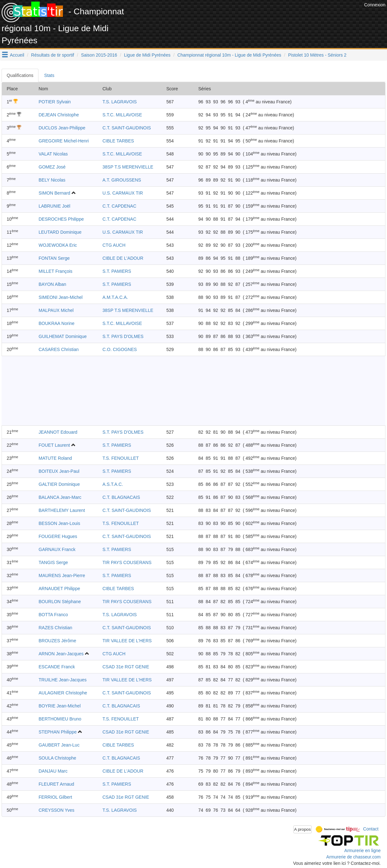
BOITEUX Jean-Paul (59, 471)
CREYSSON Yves (57, 810)
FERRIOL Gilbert (55, 797)
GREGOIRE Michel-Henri (64, 141)
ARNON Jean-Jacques (61, 654)
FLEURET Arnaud (57, 784)
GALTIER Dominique (59, 484)
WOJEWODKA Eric (58, 245)
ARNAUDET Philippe (59, 589)
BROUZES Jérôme (58, 641)
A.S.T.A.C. (113, 484)
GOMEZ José (52, 167)
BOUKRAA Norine (57, 323)
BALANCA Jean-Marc (60, 497)
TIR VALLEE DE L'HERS (127, 641)
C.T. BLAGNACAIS (121, 497)
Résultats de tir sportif (53, 55)
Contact (371, 829)
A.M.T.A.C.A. (115, 297)
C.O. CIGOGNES (120, 349)
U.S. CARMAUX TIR (123, 193)
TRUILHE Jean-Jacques (63, 680)
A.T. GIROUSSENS (122, 180)
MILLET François (56, 271)
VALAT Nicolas (53, 154)
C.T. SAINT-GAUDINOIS (127, 128)
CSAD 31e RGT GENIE (126, 667)
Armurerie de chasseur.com (353, 857)
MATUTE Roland (55, 458)
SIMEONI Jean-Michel (61, 297)
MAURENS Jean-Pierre (62, 575)
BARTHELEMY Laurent (62, 510)
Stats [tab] (49, 75)
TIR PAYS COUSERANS (127, 562)
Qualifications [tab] (20, 75)
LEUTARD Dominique (60, 232)
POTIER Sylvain (55, 102)
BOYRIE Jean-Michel (60, 706)
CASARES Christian (59, 349)
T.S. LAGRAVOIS (120, 102)
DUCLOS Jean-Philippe (62, 128)
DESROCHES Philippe (61, 219)
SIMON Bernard (55, 193)
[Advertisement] (247, 16)
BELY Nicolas (52, 180)
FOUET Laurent (54, 445)
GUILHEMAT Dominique (63, 336)
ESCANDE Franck (57, 667)
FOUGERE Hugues (58, 536)
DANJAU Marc (53, 771)
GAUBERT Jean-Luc (59, 745)
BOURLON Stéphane (60, 602)
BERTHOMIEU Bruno (60, 719)
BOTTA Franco (53, 615)
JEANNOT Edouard (58, 432)
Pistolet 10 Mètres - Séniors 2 (317, 55)
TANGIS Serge (53, 562)
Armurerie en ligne (363, 851)
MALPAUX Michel (56, 310)
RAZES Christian (56, 628)
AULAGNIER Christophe (63, 693)
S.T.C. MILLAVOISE (122, 115)
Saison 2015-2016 (99, 55)
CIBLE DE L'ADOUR (123, 258)
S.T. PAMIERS (117, 271)
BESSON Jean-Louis (60, 523)
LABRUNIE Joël (55, 206)
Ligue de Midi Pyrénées (147, 55)
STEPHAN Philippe (58, 732)
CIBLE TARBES (118, 141)
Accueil (17, 55)
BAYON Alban (53, 284)
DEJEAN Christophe (59, 115)
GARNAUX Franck (57, 549)
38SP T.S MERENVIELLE (128, 167)
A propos (303, 829)
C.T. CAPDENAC (120, 206)
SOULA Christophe (58, 758)
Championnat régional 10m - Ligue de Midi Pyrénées (229, 55)
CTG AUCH (114, 245)
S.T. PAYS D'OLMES (123, 336)
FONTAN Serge (54, 258)
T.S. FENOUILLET (121, 458)
